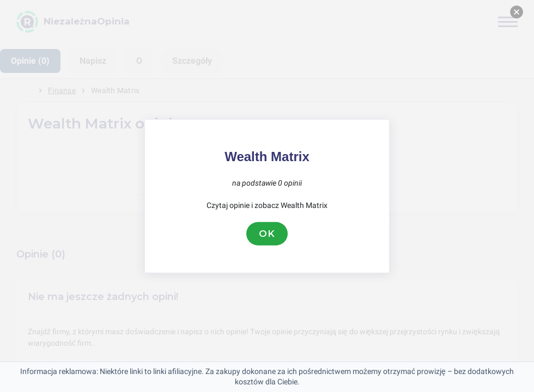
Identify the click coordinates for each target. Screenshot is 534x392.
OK (267, 234)
